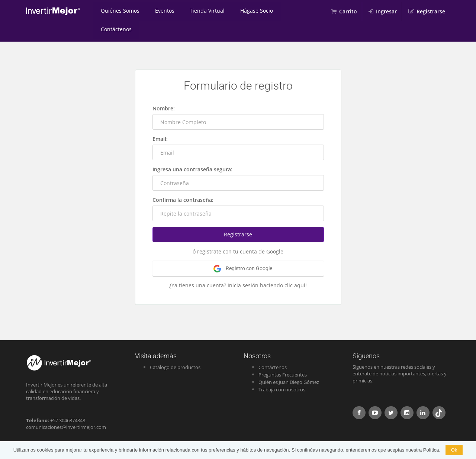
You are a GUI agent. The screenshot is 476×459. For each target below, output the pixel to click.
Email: (160, 120)
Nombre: (164, 90)
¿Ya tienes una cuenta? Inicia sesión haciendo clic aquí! (238, 267)
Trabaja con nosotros (282, 371)
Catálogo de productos (175, 349)
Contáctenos (288, 11)
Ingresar (386, 11)
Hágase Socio (244, 11)
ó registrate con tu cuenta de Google (238, 233)
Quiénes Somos (118, 11)
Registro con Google (243, 250)
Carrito (348, 11)
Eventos (159, 11)
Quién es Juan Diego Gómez (289, 363)
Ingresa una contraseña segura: (192, 151)
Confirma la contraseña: (183, 181)
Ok (454, 450)
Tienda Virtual (198, 11)
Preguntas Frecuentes (283, 356)
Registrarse (431, 11)
